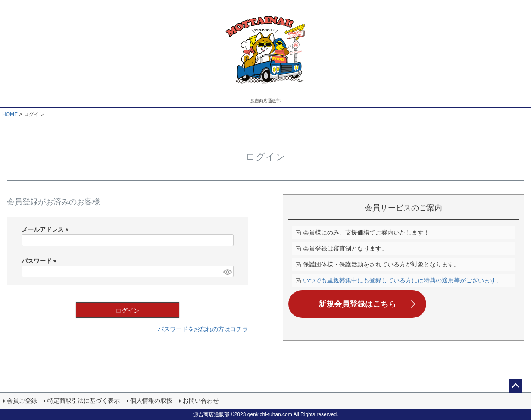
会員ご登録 (22, 401)
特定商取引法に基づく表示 (84, 401)
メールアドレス (47, 229)
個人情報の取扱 (151, 401)
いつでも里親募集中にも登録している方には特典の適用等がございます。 (403, 280)
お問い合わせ (201, 401)
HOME (10, 114)
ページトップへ (515, 386)
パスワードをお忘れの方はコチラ (203, 329)
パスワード (41, 261)
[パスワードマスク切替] (227, 272)
